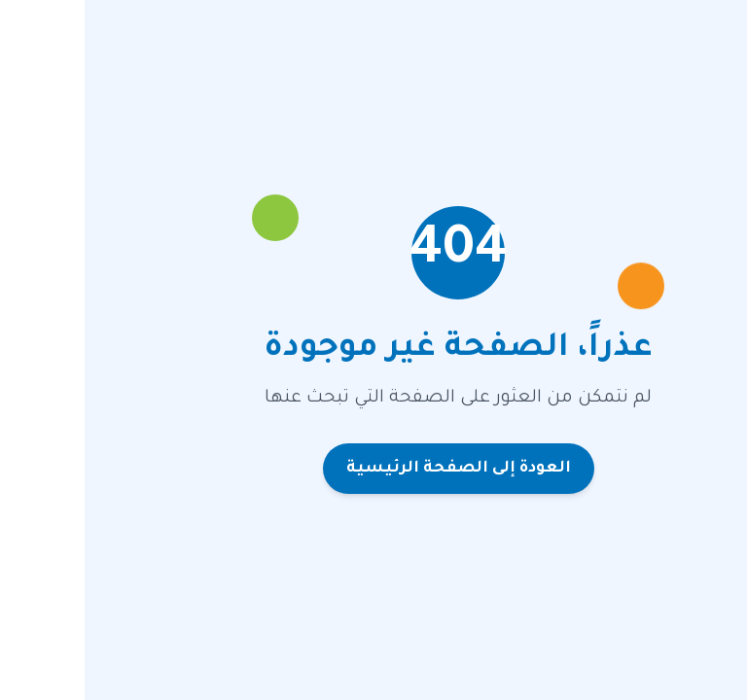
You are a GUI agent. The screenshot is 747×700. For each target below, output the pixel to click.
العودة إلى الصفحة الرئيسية (374, 469)
